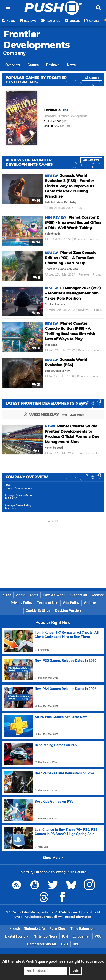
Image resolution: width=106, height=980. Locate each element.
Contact (98, 595)
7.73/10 (12, 498)
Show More (53, 858)
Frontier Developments (36, 40)
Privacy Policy (22, 603)
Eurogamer (81, 936)
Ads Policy (71, 603)
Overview (13, 65)
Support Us (78, 595)
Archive (90, 603)
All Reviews (91, 160)
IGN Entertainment (67, 912)
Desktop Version (68, 611)
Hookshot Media (28, 912)
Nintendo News (45, 936)
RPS (76, 944)
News (71, 65)
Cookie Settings (38, 611)
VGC (98, 936)
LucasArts (50, 116)
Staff (34, 595)
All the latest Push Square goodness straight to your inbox (53, 961)
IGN (65, 936)
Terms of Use (48, 603)
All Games (92, 78)
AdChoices (32, 917)
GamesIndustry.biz (42, 944)
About (21, 595)
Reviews (53, 65)
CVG (65, 944)
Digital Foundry (17, 936)
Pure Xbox (58, 929)
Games (33, 65)
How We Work (54, 595)
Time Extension (82, 929)
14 (36, 242)
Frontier (98, 275)
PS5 (79, 208)
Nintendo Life (34, 929)
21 (36, 385)
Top (7, 595)
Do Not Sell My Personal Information (67, 917)
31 (36, 348)
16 (36, 200)
